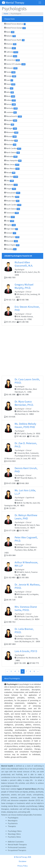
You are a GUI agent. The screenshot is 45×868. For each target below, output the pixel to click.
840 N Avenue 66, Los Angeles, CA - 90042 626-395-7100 (22, 592)
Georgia (10, 76)
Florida (10, 72)
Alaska (9, 32)
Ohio (9, 181)
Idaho (9, 92)
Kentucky (11, 108)
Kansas (10, 104)
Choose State (9, 19)
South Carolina (13, 205)
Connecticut (12, 60)
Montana (10, 144)
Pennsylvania (12, 193)
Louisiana (10, 112)
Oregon (10, 189)
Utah (9, 221)
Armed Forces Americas (15, 24)
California (11, 52)
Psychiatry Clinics (14, 837)
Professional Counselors (17, 847)
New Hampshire (13, 161)
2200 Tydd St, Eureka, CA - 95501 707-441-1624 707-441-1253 (22, 430)
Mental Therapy (13, 3)
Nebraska (11, 156)
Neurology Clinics (14, 834)
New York (11, 177)
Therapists (12, 826)
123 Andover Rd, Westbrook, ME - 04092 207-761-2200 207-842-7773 (22, 657)
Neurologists (13, 821)
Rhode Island (12, 201)
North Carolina (13, 148)
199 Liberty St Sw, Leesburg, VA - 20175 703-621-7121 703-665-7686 (22, 292)
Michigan (11, 128)
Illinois (10, 96)
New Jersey (12, 165)
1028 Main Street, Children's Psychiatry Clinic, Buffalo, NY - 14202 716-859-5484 (22, 546)
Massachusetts (13, 116)
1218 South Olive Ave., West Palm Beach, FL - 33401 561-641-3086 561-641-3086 (22, 387)
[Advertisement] (22, 353)
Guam (9, 80)
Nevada (10, 173)
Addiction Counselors (16, 842)
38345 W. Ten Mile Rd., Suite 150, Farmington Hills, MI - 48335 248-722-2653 (22, 499)
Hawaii (10, 84)
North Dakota (12, 153)
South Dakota (12, 209)
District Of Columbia (15, 64)
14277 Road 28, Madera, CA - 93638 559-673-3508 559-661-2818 (22, 476)
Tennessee (12, 213)
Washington (12, 237)
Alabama (10, 36)
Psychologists (13, 818)
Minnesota (11, 132)
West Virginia (12, 245)
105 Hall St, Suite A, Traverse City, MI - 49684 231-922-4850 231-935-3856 (22, 570)
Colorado (11, 56)
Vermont (10, 233)
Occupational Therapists (17, 850)
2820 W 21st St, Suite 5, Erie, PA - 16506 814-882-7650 (22, 270)
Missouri (10, 136)
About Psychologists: (12, 678)
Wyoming (10, 249)
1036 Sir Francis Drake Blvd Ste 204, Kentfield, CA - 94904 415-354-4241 (22, 409)
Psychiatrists (13, 823)
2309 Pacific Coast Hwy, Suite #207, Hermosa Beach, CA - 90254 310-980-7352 (22, 614)
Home (6, 14)
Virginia (10, 225)
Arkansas (10, 44)
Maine (9, 124)
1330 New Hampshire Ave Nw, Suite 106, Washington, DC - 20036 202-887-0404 (22, 636)
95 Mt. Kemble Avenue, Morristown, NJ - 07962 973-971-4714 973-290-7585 (22, 314)
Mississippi (11, 140)
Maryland (11, 120)
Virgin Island (11, 229)
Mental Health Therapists (17, 845)
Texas (10, 217)
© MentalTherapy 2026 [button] (22, 857)
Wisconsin (11, 241)
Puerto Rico (12, 197)
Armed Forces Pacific (14, 40)
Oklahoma (11, 185)
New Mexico (12, 169)
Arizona (10, 48)
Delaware (11, 68)
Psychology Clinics (15, 831)
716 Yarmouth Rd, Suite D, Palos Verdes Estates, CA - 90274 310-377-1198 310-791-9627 (22, 523)
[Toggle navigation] (40, 3)
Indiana (10, 100)
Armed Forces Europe (15, 28)
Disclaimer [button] (23, 861)
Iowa (9, 88)
